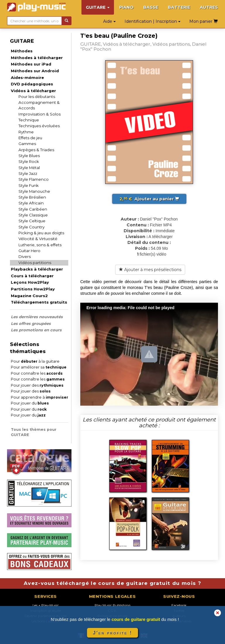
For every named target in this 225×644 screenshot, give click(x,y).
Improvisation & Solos (40, 114)
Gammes (27, 144)
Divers (25, 256)
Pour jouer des (37, 385)
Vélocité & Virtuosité (38, 239)
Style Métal (29, 168)
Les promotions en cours (36, 330)
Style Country (31, 227)
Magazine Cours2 (29, 296)
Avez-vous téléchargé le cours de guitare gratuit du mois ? (112, 583)
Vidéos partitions (35, 263)
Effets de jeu (30, 138)
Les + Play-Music (46, 605)
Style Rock (29, 161)
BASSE (151, 7)
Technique (29, 120)
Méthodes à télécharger (37, 58)
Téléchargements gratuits (39, 302)
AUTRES (209, 7)
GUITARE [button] (98, 7)
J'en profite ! (112, 633)
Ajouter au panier (149, 199)
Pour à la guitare (35, 361)
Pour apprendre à (40, 397)
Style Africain (31, 203)
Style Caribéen (33, 209)
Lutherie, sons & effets (40, 245)
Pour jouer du (30, 403)
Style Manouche (34, 191)
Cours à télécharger (32, 276)
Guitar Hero (29, 251)
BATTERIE (179, 7)
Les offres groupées (31, 323)
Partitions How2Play (33, 289)
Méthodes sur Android (35, 71)
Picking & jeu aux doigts (41, 233)
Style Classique (33, 215)
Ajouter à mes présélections (150, 270)
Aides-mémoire (27, 78)
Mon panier (203, 21)
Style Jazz (28, 173)
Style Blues (29, 156)
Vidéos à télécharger (33, 91)
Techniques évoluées (39, 126)
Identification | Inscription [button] (152, 21)
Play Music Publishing (112, 605)
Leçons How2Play (30, 282)
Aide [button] (109, 21)
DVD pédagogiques (32, 84)
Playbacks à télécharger (37, 269)
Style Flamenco (34, 179)
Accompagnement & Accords (39, 105)
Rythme (26, 132)
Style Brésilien (32, 197)
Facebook (179, 605)
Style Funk (29, 185)
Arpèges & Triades (36, 150)
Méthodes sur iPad (31, 64)
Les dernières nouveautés (37, 317)
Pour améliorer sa (39, 367)
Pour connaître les (37, 373)
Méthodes (22, 51)
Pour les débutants (37, 97)
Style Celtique (32, 221)
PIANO (126, 7)
